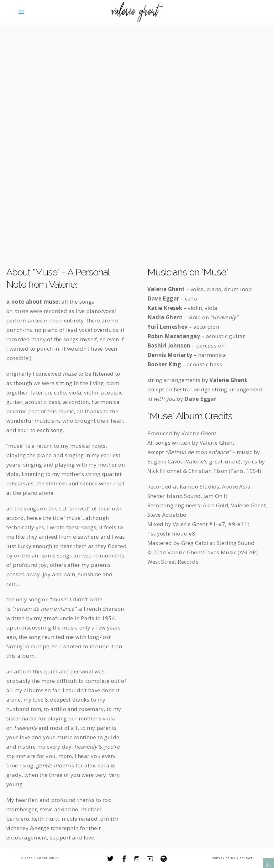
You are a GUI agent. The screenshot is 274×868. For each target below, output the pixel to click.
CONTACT (246, 858)
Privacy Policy (224, 858)
